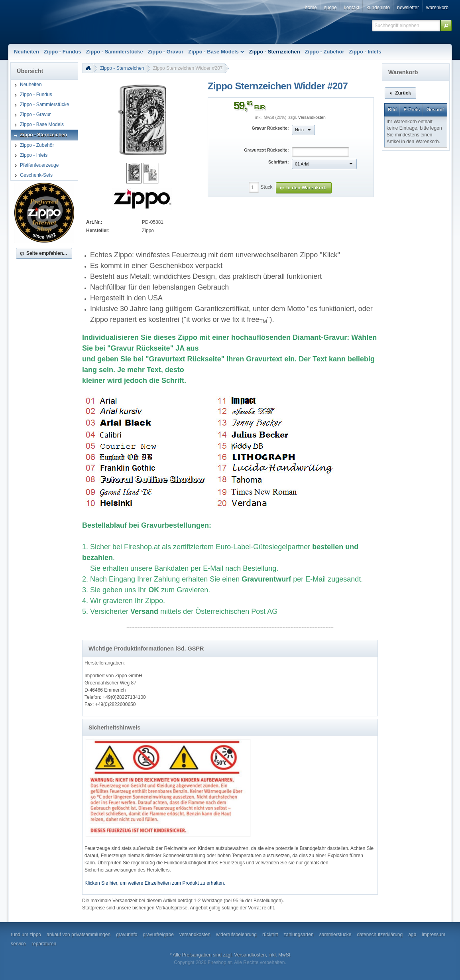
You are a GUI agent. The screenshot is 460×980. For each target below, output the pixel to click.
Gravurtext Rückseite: (266, 150)
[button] (446, 26)
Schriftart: (279, 162)
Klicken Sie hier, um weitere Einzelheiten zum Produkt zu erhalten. (155, 883)
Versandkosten (312, 117)
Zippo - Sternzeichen (122, 68)
